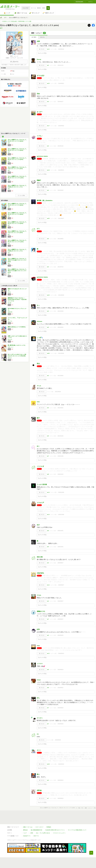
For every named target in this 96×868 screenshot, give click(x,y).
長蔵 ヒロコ (11, 347)
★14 (48, 492)
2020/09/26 (60, 635)
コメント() (53, 49)
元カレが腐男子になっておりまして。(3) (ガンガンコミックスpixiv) (17, 159)
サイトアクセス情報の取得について (77, 830)
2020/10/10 (60, 474)
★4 (48, 146)
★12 (48, 49)
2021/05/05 (61, 353)
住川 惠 (9, 303)
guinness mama (42, 156)
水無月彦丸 (40, 573)
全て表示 (34, 37)
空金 (38, 94)
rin (38, 734)
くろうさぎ (40, 466)
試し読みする (14, 62)
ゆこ (38, 446)
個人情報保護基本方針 (37, 830)
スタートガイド (39, 827)
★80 (48, 353)
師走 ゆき (10, 339)
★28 (48, 764)
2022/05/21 (61, 170)
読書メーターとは (28, 827)
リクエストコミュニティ (59, 833)
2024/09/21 (61, 83)
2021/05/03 (58, 392)
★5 (48, 239)
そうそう (40, 718)
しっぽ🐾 (40, 337)
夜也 (38, 364)
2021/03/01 (60, 408)
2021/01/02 (60, 436)
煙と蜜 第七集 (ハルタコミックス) (16, 345)
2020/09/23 (61, 653)
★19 (48, 170)
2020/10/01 (60, 531)
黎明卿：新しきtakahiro (45, 200)
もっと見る (21, 195)
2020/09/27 (60, 563)
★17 (48, 126)
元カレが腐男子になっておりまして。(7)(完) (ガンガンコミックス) (17, 186)
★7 (48, 456)
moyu (39, 680)
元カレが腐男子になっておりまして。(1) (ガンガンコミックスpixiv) (17, 140)
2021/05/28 (60, 311)
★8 (48, 474)
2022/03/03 (60, 190)
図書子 (39, 180)
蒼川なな (10, 358)
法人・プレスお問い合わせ (43, 833)
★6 (48, 531)
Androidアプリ (27, 836)
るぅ (38, 305)
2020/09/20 (60, 708)
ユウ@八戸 (40, 503)
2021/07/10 (60, 267)
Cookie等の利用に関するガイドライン (55, 830)
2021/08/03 (60, 239)
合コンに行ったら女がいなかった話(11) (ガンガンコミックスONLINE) (17, 355)
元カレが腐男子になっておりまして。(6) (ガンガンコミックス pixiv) (17, 177)
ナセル (39, 595)
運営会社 (25, 830)
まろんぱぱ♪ (41, 75)
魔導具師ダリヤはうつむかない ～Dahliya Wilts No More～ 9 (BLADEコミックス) (17, 299)
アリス (39, 386)
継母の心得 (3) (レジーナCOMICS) (17, 327)
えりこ (39, 750)
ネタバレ (42, 37)
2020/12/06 (60, 456)
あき (38, 525)
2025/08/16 (61, 49)
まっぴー (40, 112)
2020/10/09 (61, 492)
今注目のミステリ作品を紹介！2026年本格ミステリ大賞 (17, 21)
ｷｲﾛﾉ (38, 402)
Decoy (39, 59)
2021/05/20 (60, 327)
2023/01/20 (60, 146)
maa (38, 645)
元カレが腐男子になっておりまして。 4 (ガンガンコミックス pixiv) (17, 168)
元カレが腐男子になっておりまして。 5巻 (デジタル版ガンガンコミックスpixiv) (17, 271)
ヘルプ (25, 833)
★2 (48, 65)
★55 (48, 218)
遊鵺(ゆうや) (41, 611)
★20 (48, 295)
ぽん (38, 698)
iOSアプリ (36, 836)
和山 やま (10, 321)
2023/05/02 (61, 126)
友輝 (38, 41)
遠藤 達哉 (10, 312)
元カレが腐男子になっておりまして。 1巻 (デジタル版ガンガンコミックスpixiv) (17, 260)
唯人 (38, 774)
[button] (48, 8)
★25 (48, 83)
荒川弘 (9, 292)
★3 (48, 102)
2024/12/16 (60, 65)
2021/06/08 (61, 295)
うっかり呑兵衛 (42, 484)
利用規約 (49, 827)
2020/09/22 (60, 688)
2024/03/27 (60, 102)
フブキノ (40, 136)
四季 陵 (39, 790)
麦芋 (5, 18)
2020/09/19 (60, 780)
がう (38, 229)
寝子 (38, 418)
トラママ (40, 664)
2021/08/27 (61, 218)
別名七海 (40, 557)
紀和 (38, 629)
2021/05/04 (60, 376)
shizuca (39, 321)
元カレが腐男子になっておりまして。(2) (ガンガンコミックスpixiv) (17, 150)
